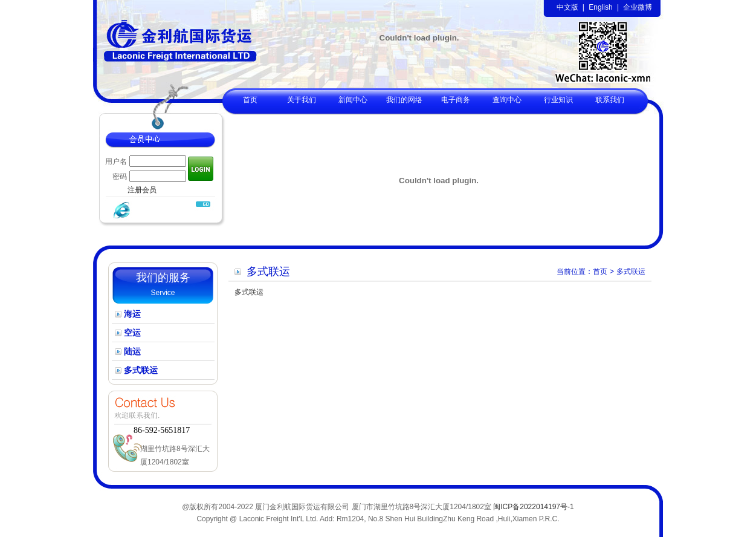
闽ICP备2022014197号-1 (533, 507)
